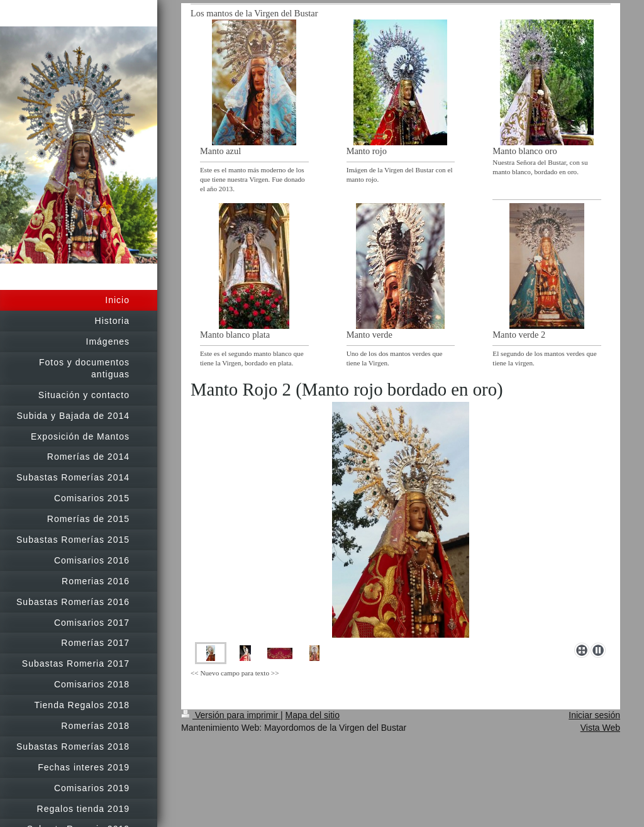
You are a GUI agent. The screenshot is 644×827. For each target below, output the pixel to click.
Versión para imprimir (231, 715)
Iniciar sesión (594, 715)
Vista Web (600, 728)
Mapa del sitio (313, 715)
